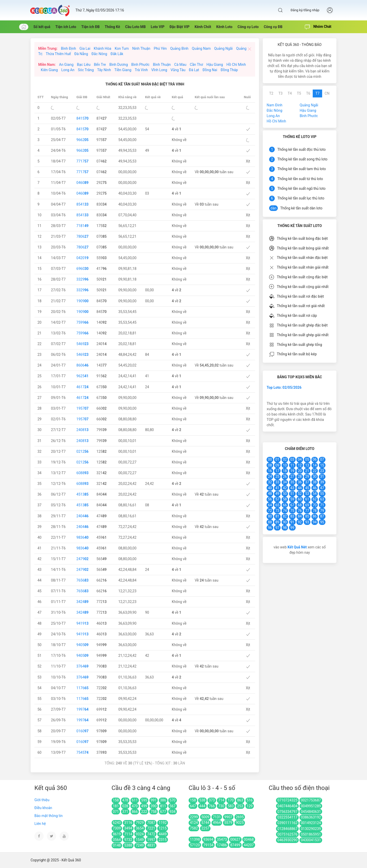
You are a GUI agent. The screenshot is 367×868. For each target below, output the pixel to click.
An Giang (66, 65)
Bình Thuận (162, 65)
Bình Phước (140, 65)
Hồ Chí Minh (236, 65)
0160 (83, 731)
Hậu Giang (215, 65)
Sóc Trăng (86, 70)
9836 (83, 537)
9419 (83, 623)
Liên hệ (40, 824)
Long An (68, 70)
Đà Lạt (194, 70)
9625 (83, 376)
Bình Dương (119, 65)
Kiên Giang (49, 70)
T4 (290, 93)
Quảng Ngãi (223, 48)
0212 (83, 451)
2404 (83, 516)
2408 (83, 430)
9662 (83, 140)
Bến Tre (100, 65)
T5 (299, 93)
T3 (280, 93)
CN (327, 93)
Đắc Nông (99, 54)
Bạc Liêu (84, 65)
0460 (83, 183)
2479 (83, 559)
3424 (83, 602)
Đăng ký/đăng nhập (305, 10)
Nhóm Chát (318, 27)
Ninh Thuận (141, 48)
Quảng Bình (179, 48)
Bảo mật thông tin (49, 816)
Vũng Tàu (178, 70)
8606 (83, 365)
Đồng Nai (210, 70)
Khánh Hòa (103, 48)
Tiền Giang (123, 70)
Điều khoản (43, 808)
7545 (83, 752)
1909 (83, 301)
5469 (83, 344)
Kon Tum (122, 48)
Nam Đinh (274, 105)
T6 (308, 93)
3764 (83, 666)
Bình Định (68, 48)
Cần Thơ (196, 65)
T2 (271, 93)
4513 (83, 494)
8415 (83, 118)
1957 (83, 408)
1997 (83, 709)
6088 (83, 473)
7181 (83, 226)
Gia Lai (85, 48)
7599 (83, 322)
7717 (83, 161)
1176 (83, 688)
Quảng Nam (201, 48)
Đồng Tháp (229, 70)
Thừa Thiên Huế (58, 54)
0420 (83, 258)
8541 (83, 204)
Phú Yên (160, 48)
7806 (83, 236)
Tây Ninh (104, 70)
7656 (83, 580)
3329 (83, 279)
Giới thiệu (42, 800)
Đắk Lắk (117, 54)
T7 (317, 93)
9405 (83, 645)
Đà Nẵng (81, 54)
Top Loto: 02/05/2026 (284, 387)
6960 (83, 269)
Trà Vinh (141, 70)
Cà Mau (180, 65)
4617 (83, 387)
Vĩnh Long (159, 70)
